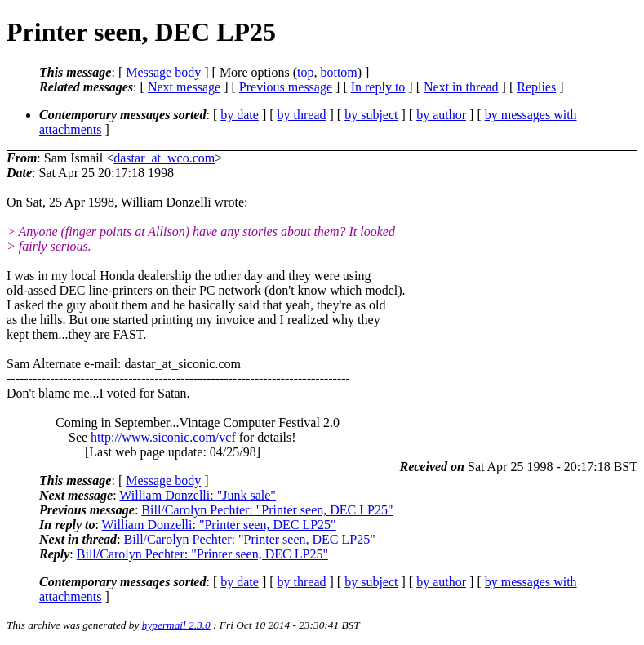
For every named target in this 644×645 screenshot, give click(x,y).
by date (240, 115)
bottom (338, 72)
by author (441, 115)
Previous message (286, 87)
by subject (371, 115)
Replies (536, 87)
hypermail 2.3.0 (176, 625)
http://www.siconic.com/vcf (163, 437)
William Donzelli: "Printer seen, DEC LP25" (219, 525)
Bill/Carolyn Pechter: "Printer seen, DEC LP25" (267, 510)
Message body (163, 72)
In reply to (378, 87)
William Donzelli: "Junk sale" (198, 495)
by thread (302, 115)
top (305, 72)
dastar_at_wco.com (164, 158)
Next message (184, 87)
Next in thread (461, 87)
